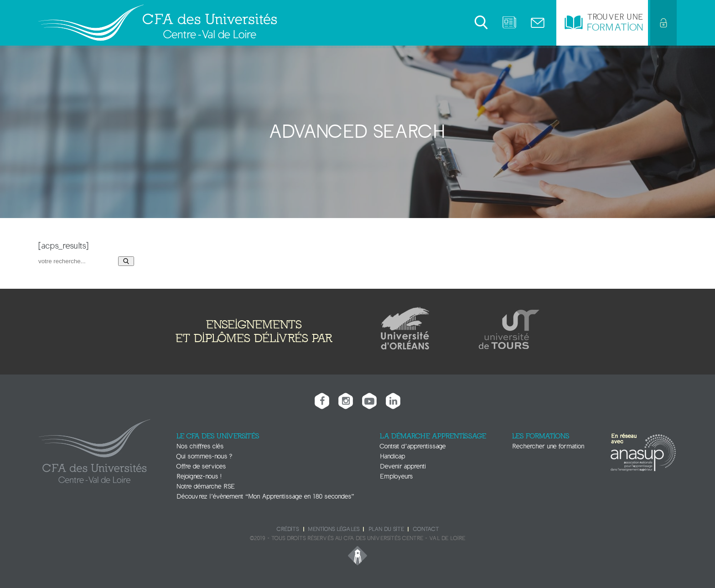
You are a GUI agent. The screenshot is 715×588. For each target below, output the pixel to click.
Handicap (392, 456)
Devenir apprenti (403, 466)
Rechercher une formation (548, 446)
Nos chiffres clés (200, 446)
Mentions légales (334, 529)
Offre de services (201, 466)
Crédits (288, 529)
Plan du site (386, 529)
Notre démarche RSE (206, 487)
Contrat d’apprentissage (413, 446)
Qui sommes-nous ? (204, 456)
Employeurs (396, 476)
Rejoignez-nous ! (199, 476)
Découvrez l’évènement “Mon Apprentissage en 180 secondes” (265, 497)
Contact (426, 529)
